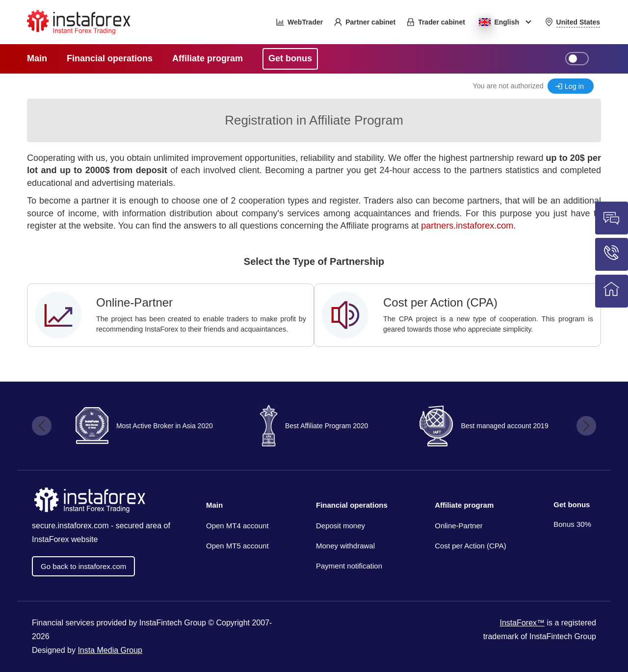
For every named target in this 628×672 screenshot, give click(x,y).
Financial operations (352, 505)
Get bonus (572, 504)
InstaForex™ (522, 623)
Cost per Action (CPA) (471, 546)
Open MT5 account (237, 546)
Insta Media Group (110, 650)
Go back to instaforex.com (83, 566)
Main (214, 505)
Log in (574, 86)
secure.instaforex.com (70, 526)
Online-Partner (459, 526)
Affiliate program (464, 505)
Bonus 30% (572, 524)
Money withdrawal (345, 546)
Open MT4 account (237, 526)
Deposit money (340, 526)
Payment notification (349, 566)
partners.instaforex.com (467, 226)
